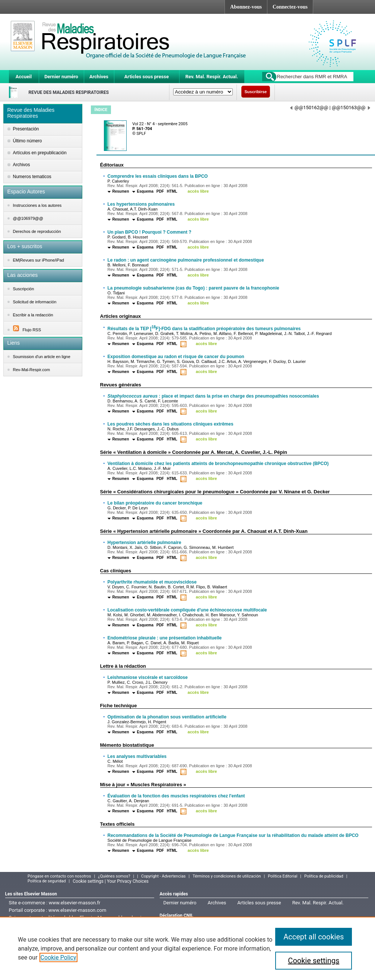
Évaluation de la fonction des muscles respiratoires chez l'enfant (176, 796)
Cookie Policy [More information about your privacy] (58, 957)
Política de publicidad (324, 876)
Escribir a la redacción (33, 315)
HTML (172, 191)
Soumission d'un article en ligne (42, 357)
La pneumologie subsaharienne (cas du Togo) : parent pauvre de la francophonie (193, 288)
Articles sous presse (147, 77)
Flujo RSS (27, 330)
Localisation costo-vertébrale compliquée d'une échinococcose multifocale (187, 610)
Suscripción (24, 289)
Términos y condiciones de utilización (227, 876)
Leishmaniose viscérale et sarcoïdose (148, 677)
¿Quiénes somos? (114, 876)
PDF (160, 191)
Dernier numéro (61, 77)
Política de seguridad (47, 881)
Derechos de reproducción (37, 231)
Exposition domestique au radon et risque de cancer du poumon (176, 357)
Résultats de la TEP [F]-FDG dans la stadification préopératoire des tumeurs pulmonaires (204, 329)
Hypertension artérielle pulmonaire (144, 543)
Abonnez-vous (246, 7)
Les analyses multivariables (137, 756)
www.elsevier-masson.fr (75, 903)
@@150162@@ (309, 108)
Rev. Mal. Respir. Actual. (212, 77)
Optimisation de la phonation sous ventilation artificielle (167, 717)
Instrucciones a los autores (37, 205)
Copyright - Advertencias (163, 876)
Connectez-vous (290, 7)
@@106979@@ (28, 218)
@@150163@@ (351, 108)
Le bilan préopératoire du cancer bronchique (155, 503)
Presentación (26, 129)
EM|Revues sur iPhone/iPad (39, 260)
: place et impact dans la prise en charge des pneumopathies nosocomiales (213, 396)
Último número (28, 141)
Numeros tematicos (32, 177)
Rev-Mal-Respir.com (32, 370)
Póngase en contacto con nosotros (59, 876)
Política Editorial (282, 876)
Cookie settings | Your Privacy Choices (111, 881)
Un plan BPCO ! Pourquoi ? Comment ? (150, 232)
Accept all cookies (314, 937)
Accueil (24, 77)
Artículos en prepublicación (40, 153)
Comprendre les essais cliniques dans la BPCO (158, 176)
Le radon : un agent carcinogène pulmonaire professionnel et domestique (186, 260)
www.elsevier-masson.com (77, 910)
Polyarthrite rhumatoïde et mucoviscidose (152, 582)
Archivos (22, 165)
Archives (99, 77)
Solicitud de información (35, 302)
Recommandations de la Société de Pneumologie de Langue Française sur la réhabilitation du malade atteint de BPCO (233, 835)
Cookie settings (314, 961)
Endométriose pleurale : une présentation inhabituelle (165, 638)
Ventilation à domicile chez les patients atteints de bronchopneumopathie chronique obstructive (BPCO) (218, 464)
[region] (187, 948)
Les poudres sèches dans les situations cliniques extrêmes (171, 424)
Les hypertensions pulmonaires (141, 204)
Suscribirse (256, 92)
